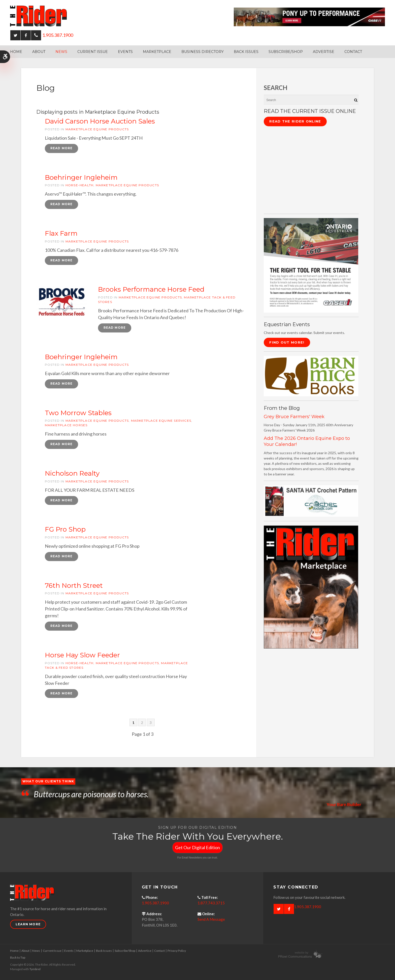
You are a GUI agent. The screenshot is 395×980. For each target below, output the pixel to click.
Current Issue (93, 52)
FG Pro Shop (65, 530)
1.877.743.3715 (211, 904)
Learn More (28, 925)
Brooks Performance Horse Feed (151, 290)
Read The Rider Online (295, 121)
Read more (62, 148)
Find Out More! (287, 342)
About (39, 52)
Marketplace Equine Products (97, 129)
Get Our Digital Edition (197, 848)
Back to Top (18, 958)
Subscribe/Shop (286, 52)
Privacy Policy (177, 952)
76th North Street (74, 586)
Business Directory (203, 52)
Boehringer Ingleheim (81, 177)
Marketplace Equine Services (161, 421)
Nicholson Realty (72, 474)
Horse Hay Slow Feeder (82, 656)
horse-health (79, 185)
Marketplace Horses (66, 426)
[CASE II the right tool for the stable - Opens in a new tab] (311, 265)
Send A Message (211, 921)
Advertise (324, 52)
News (61, 52)
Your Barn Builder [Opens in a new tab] (343, 805)
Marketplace (157, 52)
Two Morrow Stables (78, 413)
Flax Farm (61, 234)
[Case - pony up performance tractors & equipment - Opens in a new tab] (309, 16)
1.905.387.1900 (58, 35)
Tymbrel (35, 970)
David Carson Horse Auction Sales (100, 121)
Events (125, 52)
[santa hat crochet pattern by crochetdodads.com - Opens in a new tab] (311, 500)
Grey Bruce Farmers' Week (294, 417)
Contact (353, 52)
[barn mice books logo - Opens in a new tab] (311, 376)
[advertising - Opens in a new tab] (311, 586)
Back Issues (246, 52)
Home (16, 52)
